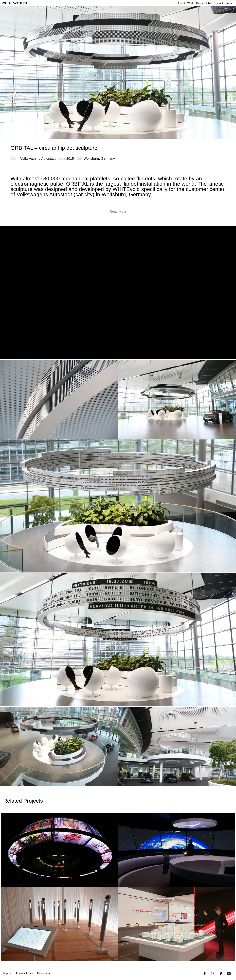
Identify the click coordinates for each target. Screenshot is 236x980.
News (199, 3)
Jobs (208, 3)
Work (190, 3)
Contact (218, 3)
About (181, 3)
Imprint (8, 973)
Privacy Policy (24, 973)
